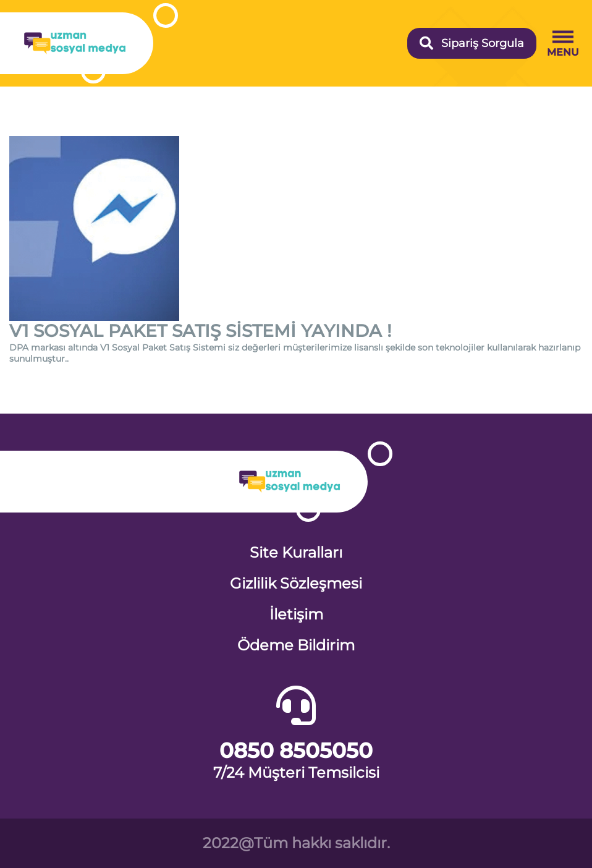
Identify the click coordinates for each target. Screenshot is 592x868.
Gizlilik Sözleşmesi (296, 583)
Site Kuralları (296, 552)
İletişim (296, 614)
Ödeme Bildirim (296, 645)
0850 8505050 (296, 751)
